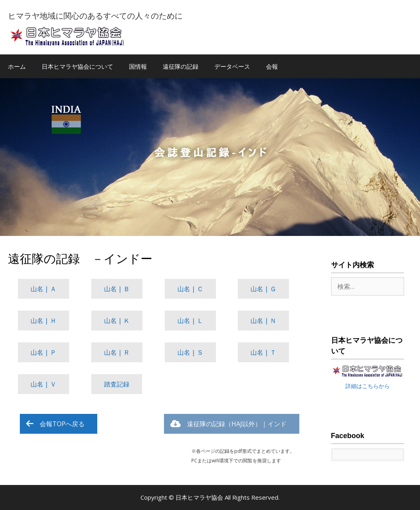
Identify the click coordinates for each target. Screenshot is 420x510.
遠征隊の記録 (181, 66)
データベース (232, 66)
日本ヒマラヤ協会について (77, 66)
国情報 (138, 66)
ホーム (17, 66)
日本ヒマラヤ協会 (200, 497)
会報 (272, 66)
